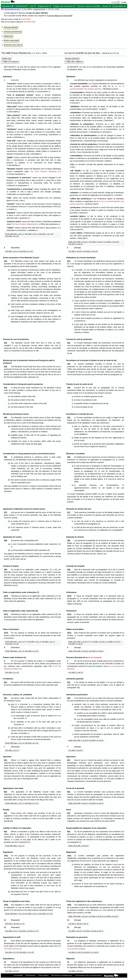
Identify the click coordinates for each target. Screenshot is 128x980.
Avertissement (30, 975)
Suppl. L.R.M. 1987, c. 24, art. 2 (78, 642)
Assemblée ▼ (119, 6)
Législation (7, 6)
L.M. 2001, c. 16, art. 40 (111, 242)
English (124, 2)
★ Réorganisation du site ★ (12, 9)
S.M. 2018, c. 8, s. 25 (12, 236)
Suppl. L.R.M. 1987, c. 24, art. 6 (78, 740)
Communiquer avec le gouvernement (88, 975)
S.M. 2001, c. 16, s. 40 (46, 234)
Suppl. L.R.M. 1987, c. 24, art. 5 (78, 651)
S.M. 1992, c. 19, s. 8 (12, 971)
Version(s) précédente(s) (13, 32)
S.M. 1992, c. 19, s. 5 (12, 750)
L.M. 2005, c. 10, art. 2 (113, 642)
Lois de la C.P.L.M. (39, 9)
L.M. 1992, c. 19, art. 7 (75, 931)
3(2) (6, 343)
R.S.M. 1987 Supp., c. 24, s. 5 (15, 651)
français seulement (72, 58)
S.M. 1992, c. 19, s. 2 (31, 234)
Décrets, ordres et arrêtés (89, 6)
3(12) (6, 633)
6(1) (6, 682)
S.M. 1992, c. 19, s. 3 (12, 251)
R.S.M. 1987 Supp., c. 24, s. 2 (15, 642)
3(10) (6, 596)
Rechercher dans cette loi (13, 45)
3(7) (6, 512)
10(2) (6, 905)
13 (5, 941)
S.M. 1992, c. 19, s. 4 (34, 642)
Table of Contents (11, 62)
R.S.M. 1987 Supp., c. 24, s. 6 (15, 743)
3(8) (6, 540)
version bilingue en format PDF (60, 16)
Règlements (8, 36)
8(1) (6, 760)
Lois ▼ (33, 6)
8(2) (6, 792)
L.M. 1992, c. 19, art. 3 (75, 251)
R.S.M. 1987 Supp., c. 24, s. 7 (15, 803)
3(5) (6, 418)
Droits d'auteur (43, 975)
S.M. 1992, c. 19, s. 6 (31, 914)
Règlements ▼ (45, 6)
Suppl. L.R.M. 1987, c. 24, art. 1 (78, 242)
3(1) (6, 261)
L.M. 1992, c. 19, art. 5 (75, 750)
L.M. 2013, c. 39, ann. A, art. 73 (78, 924)
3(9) (6, 570)
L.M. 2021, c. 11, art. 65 (91, 952)
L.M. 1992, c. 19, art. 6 (96, 916)
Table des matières (74, 62)
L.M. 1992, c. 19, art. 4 (98, 642)
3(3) (6, 367)
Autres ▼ (107, 6)
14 (5, 962)
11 (5, 920)
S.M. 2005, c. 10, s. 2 (48, 642)
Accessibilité (18, 975)
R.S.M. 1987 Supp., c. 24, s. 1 (15, 234)
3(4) (6, 388)
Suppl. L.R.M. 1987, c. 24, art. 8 (78, 846)
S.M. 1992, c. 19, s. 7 (12, 931)
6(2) (6, 698)
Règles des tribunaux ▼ (64, 6)
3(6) (6, 457)
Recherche (21, 6)
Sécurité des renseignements (62, 975)
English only (6, 58)
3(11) (6, 614)
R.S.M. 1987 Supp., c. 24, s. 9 (15, 914)
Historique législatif (11, 27)
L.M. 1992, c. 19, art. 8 (75, 971)
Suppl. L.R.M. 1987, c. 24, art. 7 (78, 803)
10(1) (6, 856)
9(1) (6, 813)
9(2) (6, 832)
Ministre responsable (11, 41)
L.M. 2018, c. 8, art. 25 (75, 244)
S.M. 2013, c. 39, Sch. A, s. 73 (15, 924)
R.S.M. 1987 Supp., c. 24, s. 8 (15, 846)
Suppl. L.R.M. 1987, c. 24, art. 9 (78, 916)
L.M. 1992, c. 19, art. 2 (96, 242)
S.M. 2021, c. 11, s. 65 (26, 952)
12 (5, 927)
